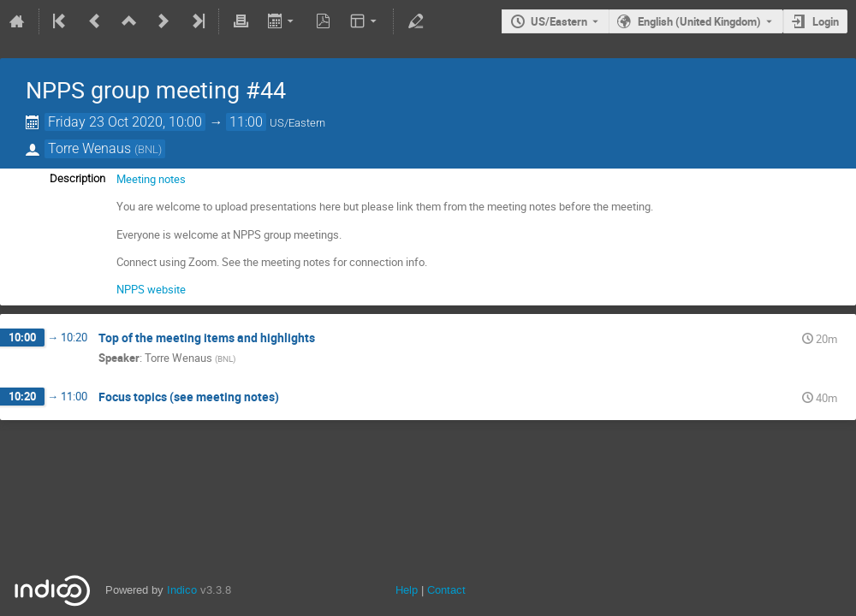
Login (826, 21)
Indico (182, 590)
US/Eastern (559, 21)
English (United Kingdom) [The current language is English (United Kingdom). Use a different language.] (699, 21)
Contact (446, 590)
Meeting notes (151, 179)
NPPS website (151, 289)
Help (407, 590)
